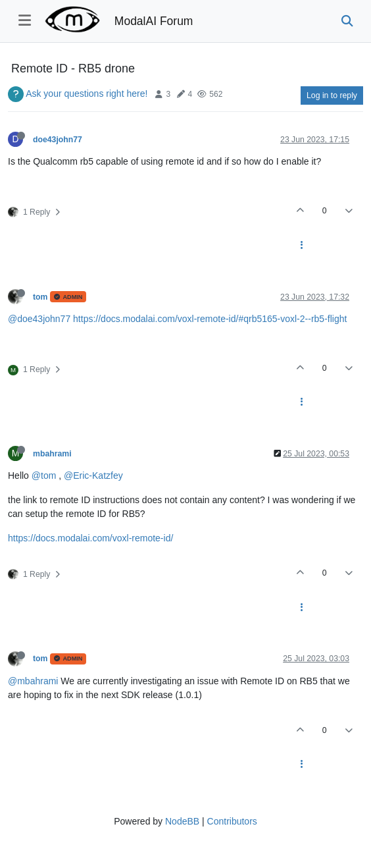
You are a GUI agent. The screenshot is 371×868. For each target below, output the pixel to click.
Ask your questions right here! (87, 94)
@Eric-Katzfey (93, 475)
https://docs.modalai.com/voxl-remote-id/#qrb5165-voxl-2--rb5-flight (210, 319)
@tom (44, 475)
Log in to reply (332, 95)
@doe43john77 (39, 319)
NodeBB (182, 821)
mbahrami (52, 454)
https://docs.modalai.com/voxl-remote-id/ (90, 538)
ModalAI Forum (154, 21)
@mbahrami (33, 681)
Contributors (232, 821)
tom (40, 297)
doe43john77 (58, 140)
